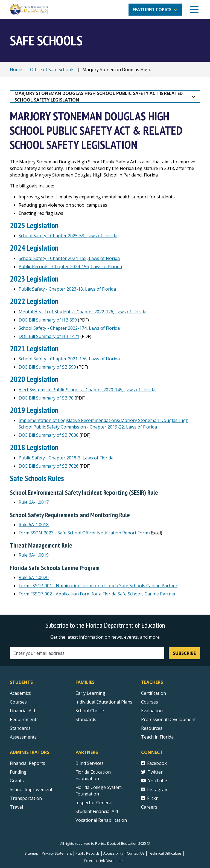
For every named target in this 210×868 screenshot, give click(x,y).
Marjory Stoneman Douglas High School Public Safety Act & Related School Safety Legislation (99, 96)
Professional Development (168, 719)
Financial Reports (27, 763)
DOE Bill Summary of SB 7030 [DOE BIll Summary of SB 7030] (49, 435)
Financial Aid (22, 711)
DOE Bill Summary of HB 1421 (49, 336)
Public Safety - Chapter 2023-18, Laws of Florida (67, 289)
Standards (86, 719)
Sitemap (31, 853)
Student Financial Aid (97, 811)
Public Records (88, 853)
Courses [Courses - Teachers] (150, 702)
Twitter (152, 772)
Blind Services (90, 763)
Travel (16, 807)
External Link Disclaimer (103, 861)
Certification (154, 693)
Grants (17, 781)
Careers (149, 807)
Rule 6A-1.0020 (34, 577)
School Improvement (31, 789)
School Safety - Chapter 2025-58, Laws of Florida (68, 236)
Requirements (24, 719)
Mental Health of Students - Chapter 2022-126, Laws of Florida (82, 312)
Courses (18, 702)
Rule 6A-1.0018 (34, 525)
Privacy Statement (57, 853)
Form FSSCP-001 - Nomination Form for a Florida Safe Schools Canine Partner (98, 586)
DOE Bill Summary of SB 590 (47, 367)
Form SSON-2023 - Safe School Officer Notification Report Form (83, 533)
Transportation (26, 798)
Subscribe (184, 653)
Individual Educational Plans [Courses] (104, 702)
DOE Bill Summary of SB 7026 (49, 466)
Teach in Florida (157, 737)
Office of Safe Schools (52, 70)
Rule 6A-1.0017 (34, 502)
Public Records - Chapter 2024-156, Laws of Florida (70, 267)
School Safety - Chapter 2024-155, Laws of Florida (69, 258)
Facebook (154, 763)
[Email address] (87, 653)
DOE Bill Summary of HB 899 (48, 320)
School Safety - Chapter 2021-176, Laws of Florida (69, 359)
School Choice (90, 711)
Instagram (155, 789)
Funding (18, 772)
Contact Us (136, 853)
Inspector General (94, 803)
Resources (152, 728)
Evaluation (152, 711)
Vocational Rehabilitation (101, 820)
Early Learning (90, 693)
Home (16, 70)
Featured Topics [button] (152, 10)
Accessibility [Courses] (113, 853)
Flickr (149, 798)
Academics (20, 693)
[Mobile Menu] (194, 10)
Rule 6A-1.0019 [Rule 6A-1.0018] (34, 555)
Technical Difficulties (165, 853)
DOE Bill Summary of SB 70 (46, 398)
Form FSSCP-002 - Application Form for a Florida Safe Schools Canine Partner (97, 594)
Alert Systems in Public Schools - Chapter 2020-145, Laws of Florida (87, 390)
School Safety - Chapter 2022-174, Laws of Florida (69, 328)
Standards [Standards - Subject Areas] (20, 728)
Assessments (23, 737)
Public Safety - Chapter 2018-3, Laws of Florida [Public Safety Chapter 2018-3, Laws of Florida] (66, 458)
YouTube (154, 781)
